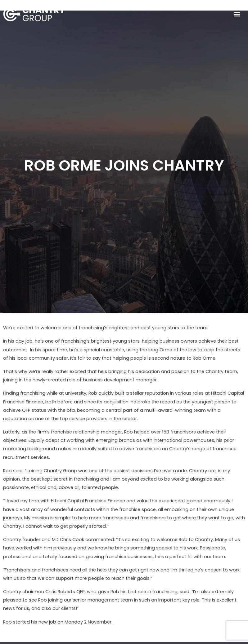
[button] (237, 14)
